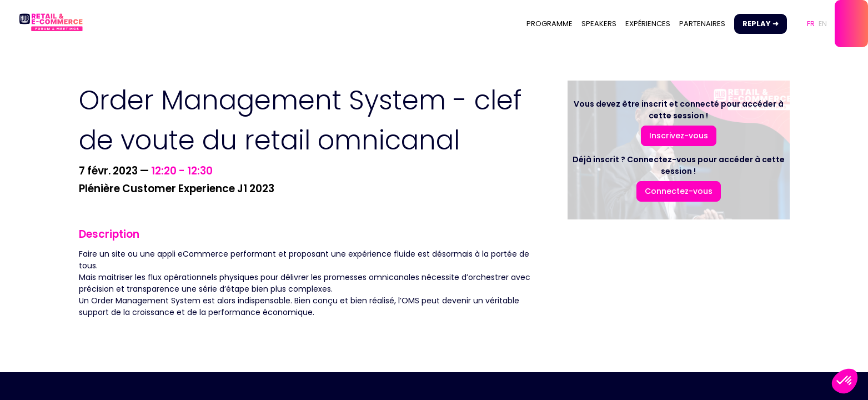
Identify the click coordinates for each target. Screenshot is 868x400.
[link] (550, 24)
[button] (761, 24)
